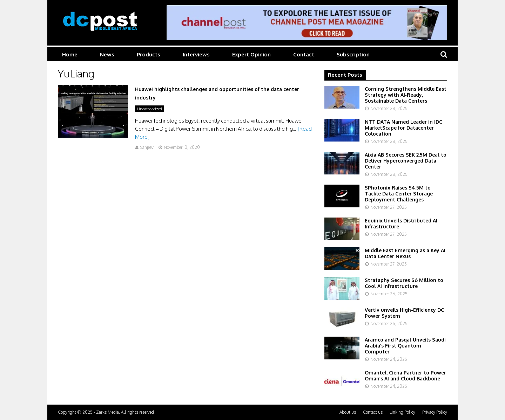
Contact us (373, 412)
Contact (304, 54)
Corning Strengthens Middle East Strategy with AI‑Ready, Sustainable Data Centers (406, 95)
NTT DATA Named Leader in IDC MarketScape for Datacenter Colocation (403, 128)
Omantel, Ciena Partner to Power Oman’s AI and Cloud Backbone (405, 376)
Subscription (353, 54)
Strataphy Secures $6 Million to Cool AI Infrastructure (404, 283)
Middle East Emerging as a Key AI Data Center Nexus (405, 253)
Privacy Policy (435, 412)
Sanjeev (147, 147)
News (107, 54)
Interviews (196, 54)
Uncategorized (150, 109)
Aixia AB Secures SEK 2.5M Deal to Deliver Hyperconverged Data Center (406, 161)
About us (348, 412)
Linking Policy (402, 412)
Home (70, 54)
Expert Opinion (251, 54)
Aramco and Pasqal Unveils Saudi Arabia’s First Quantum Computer (405, 346)
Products (149, 54)
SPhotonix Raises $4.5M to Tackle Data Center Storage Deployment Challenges (399, 194)
